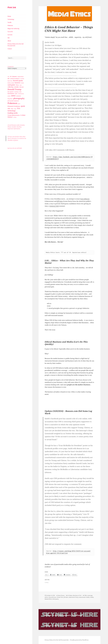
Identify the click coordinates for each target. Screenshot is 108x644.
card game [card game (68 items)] (11, 85)
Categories (11, 66)
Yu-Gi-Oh (10, 32)
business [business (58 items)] (17, 83)
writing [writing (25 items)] (15, 117)
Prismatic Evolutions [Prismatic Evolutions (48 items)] (14, 106)
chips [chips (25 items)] (21, 85)
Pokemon (10, 25)
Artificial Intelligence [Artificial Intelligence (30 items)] (15, 79)
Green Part (60, 597)
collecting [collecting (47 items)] (10, 87)
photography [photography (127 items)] (19, 98)
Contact (10, 49)
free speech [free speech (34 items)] (11, 92)
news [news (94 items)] (13, 96)
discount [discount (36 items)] (21, 87)
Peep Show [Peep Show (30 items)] (10, 99)
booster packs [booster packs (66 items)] (18, 81)
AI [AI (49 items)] (11, 76)
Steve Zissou (61, 595)
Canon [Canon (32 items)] (22, 83)
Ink (9, 38)
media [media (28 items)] (16, 94)
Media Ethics (48, 599)
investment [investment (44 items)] (11, 94)
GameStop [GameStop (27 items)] (16, 92)
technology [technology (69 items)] (12, 111)
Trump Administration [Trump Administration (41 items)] (14, 115)
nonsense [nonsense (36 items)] (18, 96)
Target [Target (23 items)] (15, 109)
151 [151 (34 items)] (8, 77)
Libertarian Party (73, 597)
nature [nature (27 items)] (9, 96)
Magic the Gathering (13, 29)
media (92, 597)
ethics (46, 597)
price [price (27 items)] (19, 104)
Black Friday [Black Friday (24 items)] (10, 81)
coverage (90, 595)
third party (56, 599)
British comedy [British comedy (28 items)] (11, 83)
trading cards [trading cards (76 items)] (13, 113)
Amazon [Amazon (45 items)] (14, 77)
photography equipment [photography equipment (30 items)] (13, 101)
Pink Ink (12, 7)
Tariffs (9, 22)
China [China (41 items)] (17, 85)
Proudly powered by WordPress (79, 640)
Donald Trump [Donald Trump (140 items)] (14, 89)
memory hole (54, 206)
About (9, 41)
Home (9, 16)
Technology (11, 19)
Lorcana (10, 35)
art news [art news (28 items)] (22, 79)
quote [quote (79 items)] (23, 106)
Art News (70, 595)
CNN (85, 595)
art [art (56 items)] (8, 78)
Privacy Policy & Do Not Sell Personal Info (16, 45)
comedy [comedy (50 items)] (16, 87)
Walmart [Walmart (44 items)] (10, 117)
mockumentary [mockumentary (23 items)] (21, 94)
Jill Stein (60, 201)
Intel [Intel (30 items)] (20, 92)
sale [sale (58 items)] (9, 108)
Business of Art (77, 595)
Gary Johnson (85, 199)
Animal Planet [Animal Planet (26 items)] (20, 77)
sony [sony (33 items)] (12, 109)
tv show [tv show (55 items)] (23, 115)
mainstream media (84, 597)
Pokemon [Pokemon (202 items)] (12, 103)
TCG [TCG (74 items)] (19, 108)
